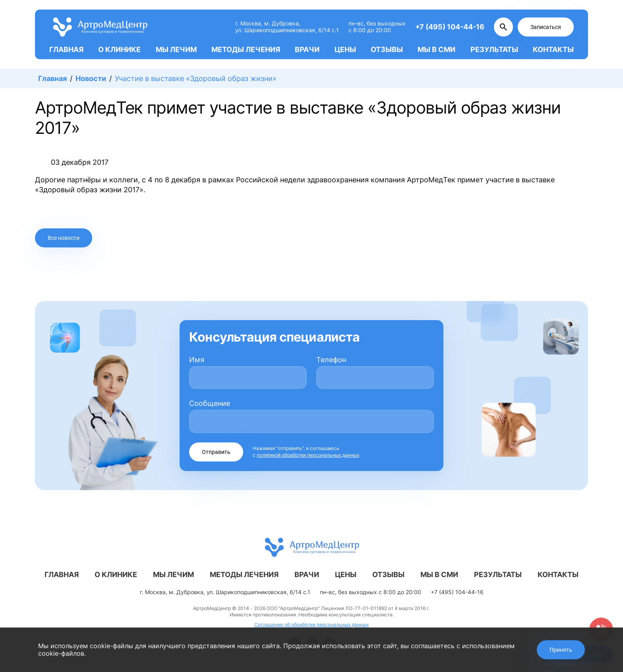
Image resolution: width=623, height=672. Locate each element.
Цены (345, 49)
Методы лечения (246, 49)
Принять (561, 650)
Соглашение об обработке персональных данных (311, 625)
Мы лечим (176, 49)
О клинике (119, 49)
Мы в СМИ (436, 49)
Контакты (553, 49)
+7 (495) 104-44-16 (450, 27)
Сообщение (210, 403)
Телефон (331, 360)
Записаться (546, 27)
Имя (197, 360)
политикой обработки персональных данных (308, 455)
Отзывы (387, 49)
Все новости (64, 238)
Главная (66, 49)
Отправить (216, 452)
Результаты (494, 49)
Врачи (307, 49)
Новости (91, 78)
